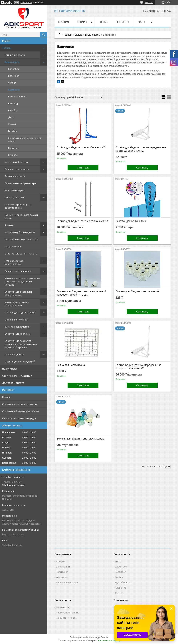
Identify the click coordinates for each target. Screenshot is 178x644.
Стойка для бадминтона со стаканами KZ (82, 221)
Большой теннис (17, 97)
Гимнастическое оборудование (14, 262)
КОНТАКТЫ (123, 22)
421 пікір (149, 3)
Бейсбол (13, 110)
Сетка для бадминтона (71, 365)
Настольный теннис (67, 613)
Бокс (117, 561)
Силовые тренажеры (17, 169)
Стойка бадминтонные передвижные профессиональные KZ (138, 367)
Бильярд (13, 104)
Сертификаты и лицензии (17, 376)
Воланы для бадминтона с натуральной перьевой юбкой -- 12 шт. (81, 293)
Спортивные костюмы (17, 334)
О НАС (104, 22)
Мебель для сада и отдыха (20, 312)
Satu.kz (105, 637)
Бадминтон (14, 90)
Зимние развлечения (17, 327)
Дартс (11, 117)
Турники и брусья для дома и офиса (21, 216)
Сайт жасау (26, 3)
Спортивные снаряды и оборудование (18, 293)
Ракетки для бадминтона (131, 221)
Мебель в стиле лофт (17, 320)
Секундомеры (13, 246)
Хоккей (12, 124)
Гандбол (13, 131)
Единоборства (123, 582)
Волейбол (14, 76)
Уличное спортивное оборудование (17, 304)
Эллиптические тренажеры (21, 183)
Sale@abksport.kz (12, 545)
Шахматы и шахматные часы (22, 239)
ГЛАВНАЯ (64, 22)
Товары (7, 48)
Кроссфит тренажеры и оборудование (18, 206)
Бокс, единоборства (16, 162)
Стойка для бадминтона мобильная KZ (81, 147)
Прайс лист (62, 572)
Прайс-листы (10, 369)
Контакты (61, 577)
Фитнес (9, 225)
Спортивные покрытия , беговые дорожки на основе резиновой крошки (21, 344)
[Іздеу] (44, 35)
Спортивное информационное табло (25, 140)
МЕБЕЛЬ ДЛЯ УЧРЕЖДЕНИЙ (20, 362)
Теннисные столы (15, 55)
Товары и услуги (73, 35)
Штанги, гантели (14, 197)
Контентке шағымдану (109, 641)
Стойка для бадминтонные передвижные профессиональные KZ (141, 149)
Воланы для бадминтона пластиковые (80, 439)
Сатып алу (83, 168)
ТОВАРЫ (82, 22)
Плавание (13, 148)
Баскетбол (14, 69)
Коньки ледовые (14, 354)
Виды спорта (12, 62)
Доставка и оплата (13, 383)
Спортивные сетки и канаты (21, 254)
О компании (63, 567)
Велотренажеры (14, 190)
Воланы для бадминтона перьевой (137, 291)
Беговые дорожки (15, 176)
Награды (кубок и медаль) (20, 232)
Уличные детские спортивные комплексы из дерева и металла (22, 281)
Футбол (12, 83)
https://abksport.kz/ (13, 534)
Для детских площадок (18, 271)
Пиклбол (13, 155)
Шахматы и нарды (66, 618)
